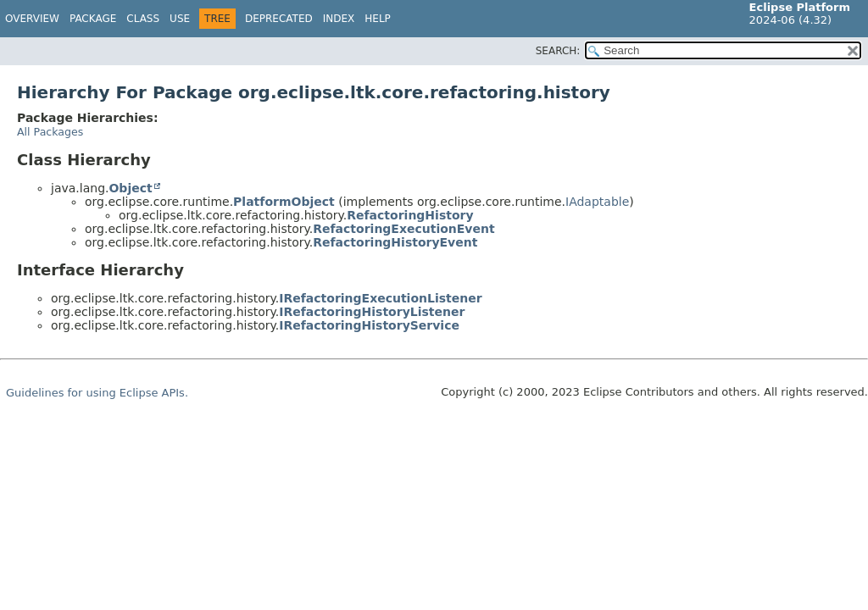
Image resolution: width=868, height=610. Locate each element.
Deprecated (279, 19)
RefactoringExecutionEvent (403, 229)
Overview (32, 19)
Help (378, 19)
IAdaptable (597, 202)
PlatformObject (284, 202)
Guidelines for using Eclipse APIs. (97, 393)
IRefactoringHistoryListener (372, 312)
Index (339, 19)
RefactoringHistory (410, 215)
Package (93, 19)
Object (130, 188)
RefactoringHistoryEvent (395, 242)
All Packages (50, 132)
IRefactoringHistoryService (369, 325)
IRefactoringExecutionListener (380, 298)
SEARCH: (558, 51)
